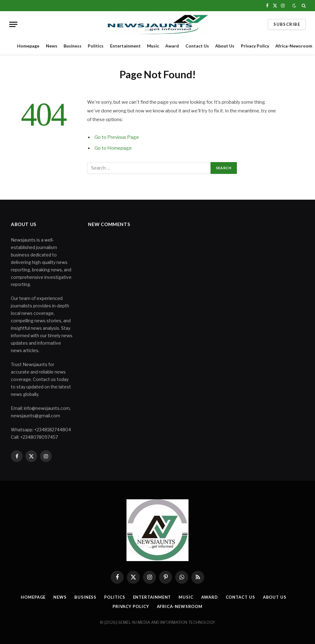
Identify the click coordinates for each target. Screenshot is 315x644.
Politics (96, 46)
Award (172, 46)
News (52, 46)
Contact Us (197, 46)
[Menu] (13, 24)
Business (73, 46)
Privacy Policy (255, 46)
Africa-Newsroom (180, 606)
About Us (225, 46)
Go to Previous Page (117, 137)
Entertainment (125, 46)
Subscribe (287, 24)
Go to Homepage (113, 148)
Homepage (28, 46)
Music (153, 46)
